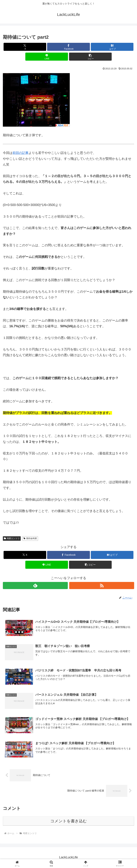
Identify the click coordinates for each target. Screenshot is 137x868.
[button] (90, 57)
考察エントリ (12, 538)
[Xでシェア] (25, 47)
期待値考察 (30, 538)
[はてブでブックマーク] (112, 47)
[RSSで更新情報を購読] (102, 586)
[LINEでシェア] (47, 57)
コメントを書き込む (69, 821)
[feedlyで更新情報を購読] (35, 586)
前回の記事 (21, 153)
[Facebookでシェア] (68, 47)
